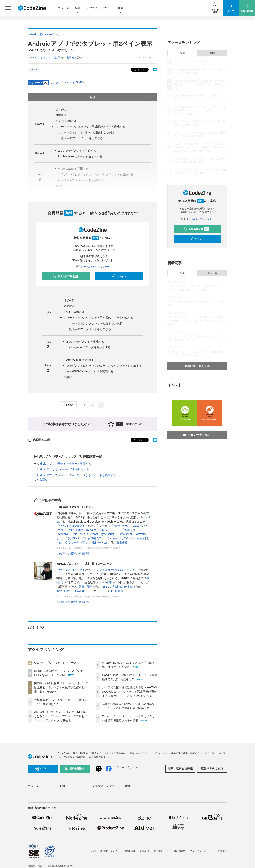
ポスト (139, 70)
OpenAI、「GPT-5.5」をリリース (55, 663)
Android (34, 70)
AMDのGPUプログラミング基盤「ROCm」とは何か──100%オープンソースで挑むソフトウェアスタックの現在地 (61, 716)
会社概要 (158, 851)
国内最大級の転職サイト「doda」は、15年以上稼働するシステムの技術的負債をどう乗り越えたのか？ (61, 687)
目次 (122, 97)
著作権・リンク (109, 851)
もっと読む (41, 479)
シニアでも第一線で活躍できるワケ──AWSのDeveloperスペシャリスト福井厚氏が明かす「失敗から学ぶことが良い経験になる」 (129, 692)
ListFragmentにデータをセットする (80, 156)
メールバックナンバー (93, 267)
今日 (182, 53)
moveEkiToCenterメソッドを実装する (90, 371)
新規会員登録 (65, 276)
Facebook (117, 591)
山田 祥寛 (71, 58)
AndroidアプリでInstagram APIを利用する (63, 469)
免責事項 (144, 851)
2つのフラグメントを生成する (77, 151)
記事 (78, 8)
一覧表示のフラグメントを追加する (80, 138)
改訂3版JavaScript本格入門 (85, 538)
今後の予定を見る (197, 435)
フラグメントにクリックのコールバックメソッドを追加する (104, 366)
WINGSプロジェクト (72, 526)
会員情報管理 (128, 851)
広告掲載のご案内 (212, 768)
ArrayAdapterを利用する (81, 360)
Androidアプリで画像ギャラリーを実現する (64, 464)
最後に (68, 377)
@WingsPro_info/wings (71, 591)
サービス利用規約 (176, 851)
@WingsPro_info (122, 587)
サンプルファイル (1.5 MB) (67, 82)
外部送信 (222, 851)
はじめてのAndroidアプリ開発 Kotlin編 (84, 542)
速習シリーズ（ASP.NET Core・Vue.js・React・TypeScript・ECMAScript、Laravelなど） (102, 534)
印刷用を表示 (39, 440)
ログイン (119, 276)
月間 (212, 53)
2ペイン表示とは (66, 121)
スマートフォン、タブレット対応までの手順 (86, 132)
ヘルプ (93, 851)
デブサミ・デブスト (99, 8)
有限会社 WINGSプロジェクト (118, 570)
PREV (68, 405)
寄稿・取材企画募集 (180, 768)
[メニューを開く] (8, 8)
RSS (105, 587)
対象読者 (61, 115)
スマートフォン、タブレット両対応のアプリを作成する (90, 127)
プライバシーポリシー (202, 851)
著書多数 (122, 542)
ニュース (63, 8)
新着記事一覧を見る (197, 366)
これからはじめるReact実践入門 (128, 538)
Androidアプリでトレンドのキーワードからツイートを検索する (76, 475)
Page (40, 124)
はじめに (61, 109)
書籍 (120, 8)
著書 (81, 587)
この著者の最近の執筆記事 (73, 554)
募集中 (111, 582)
